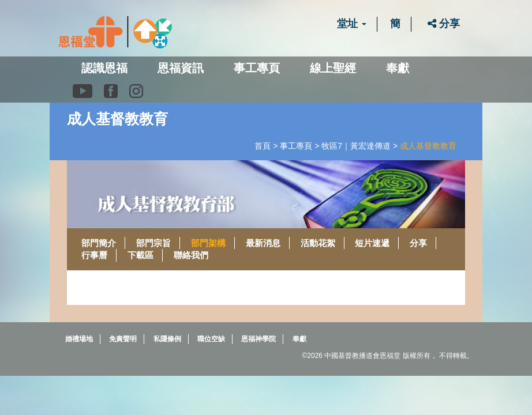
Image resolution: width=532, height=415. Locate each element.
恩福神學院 (258, 339)
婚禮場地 (79, 339)
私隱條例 (167, 339)
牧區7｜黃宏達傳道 (356, 146)
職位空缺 (211, 339)
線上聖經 (333, 68)
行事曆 (94, 255)
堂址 (352, 24)
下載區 (141, 255)
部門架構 (208, 243)
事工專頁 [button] (257, 68)
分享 (444, 24)
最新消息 (263, 243)
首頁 (263, 146)
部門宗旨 (153, 243)
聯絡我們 (191, 255)
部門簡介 (99, 243)
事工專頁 (296, 146)
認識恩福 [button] (104, 68)
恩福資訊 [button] (181, 68)
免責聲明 (123, 339)
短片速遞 (372, 243)
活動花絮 (318, 243)
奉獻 (398, 68)
